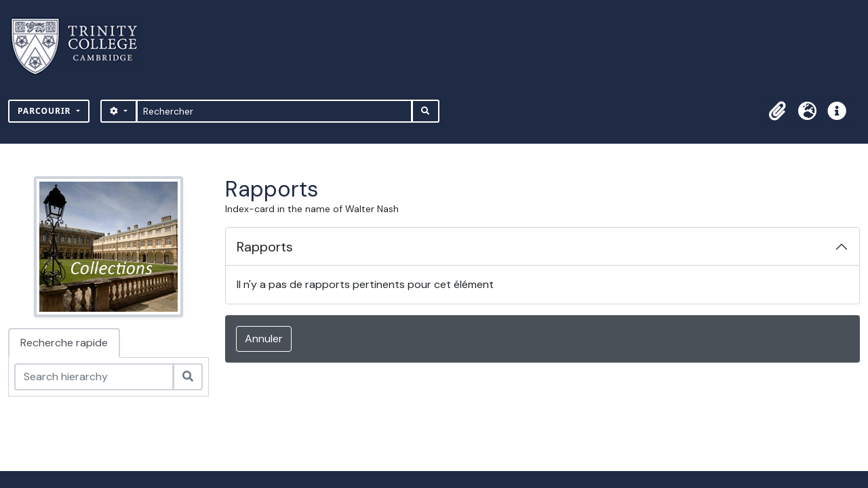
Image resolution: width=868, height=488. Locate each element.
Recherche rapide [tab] (64, 343)
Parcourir (46, 111)
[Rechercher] (274, 111)
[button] (777, 111)
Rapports (265, 247)
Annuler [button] (264, 339)
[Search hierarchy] (94, 377)
